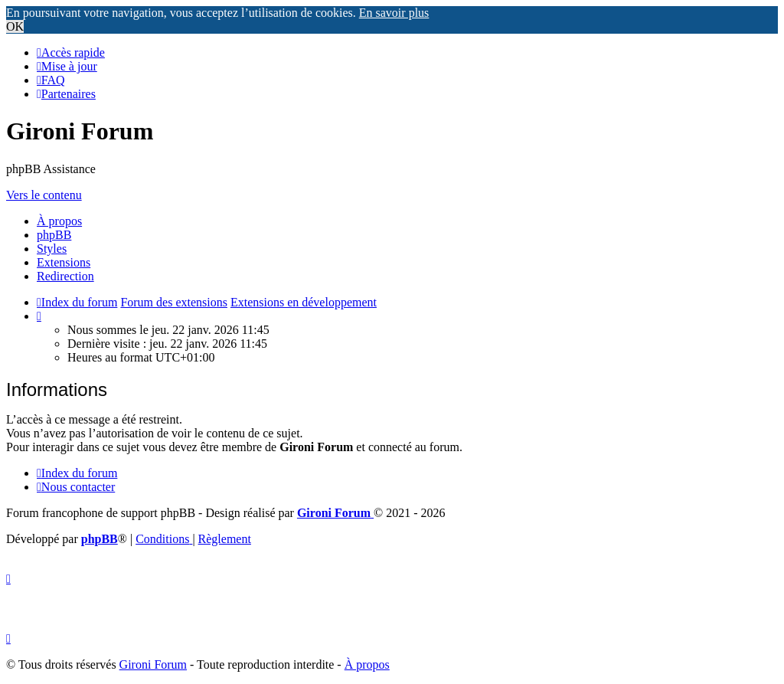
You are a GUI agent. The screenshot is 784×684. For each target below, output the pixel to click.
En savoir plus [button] (394, 13)
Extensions (64, 262)
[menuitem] (67, 66)
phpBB (54, 235)
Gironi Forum (153, 664)
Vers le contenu (44, 195)
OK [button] (15, 26)
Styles (52, 249)
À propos (59, 221)
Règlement (225, 539)
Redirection (65, 276)
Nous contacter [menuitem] (76, 487)
